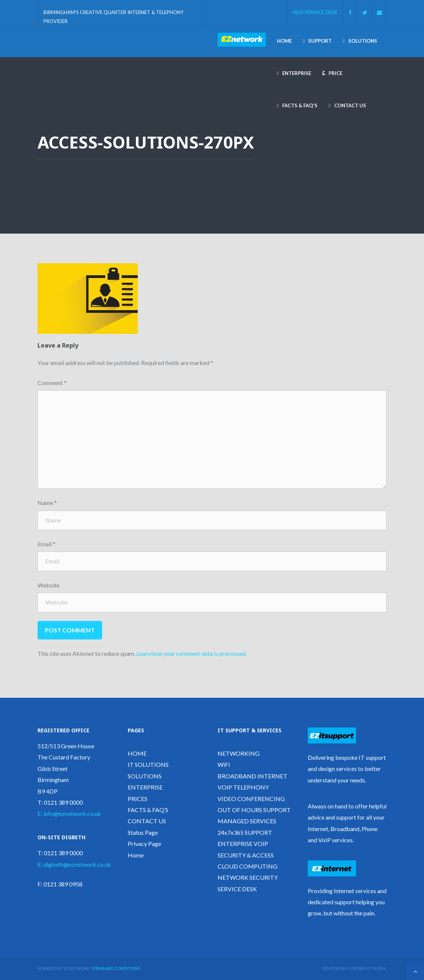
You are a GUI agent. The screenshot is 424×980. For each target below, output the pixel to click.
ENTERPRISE (145, 787)
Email (46, 544)
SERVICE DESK (237, 889)
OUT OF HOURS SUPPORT (254, 810)
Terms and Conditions (115, 968)
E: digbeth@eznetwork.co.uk (74, 864)
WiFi (224, 764)
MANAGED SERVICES (247, 821)
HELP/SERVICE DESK (315, 12)
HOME (137, 753)
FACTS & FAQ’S (148, 810)
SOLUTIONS (145, 776)
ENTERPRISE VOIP (243, 844)
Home (136, 855)
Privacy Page (144, 844)
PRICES (138, 799)
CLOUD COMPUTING (247, 866)
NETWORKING (239, 753)
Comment (52, 383)
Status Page (143, 832)
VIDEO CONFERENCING (251, 799)
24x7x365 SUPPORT (245, 832)
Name (47, 503)
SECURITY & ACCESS (246, 855)
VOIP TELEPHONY (243, 787)
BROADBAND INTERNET (252, 776)
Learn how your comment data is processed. (191, 653)
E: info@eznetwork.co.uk (69, 813)
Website (48, 585)
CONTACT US (147, 821)
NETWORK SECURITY (248, 877)
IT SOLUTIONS (148, 764)
